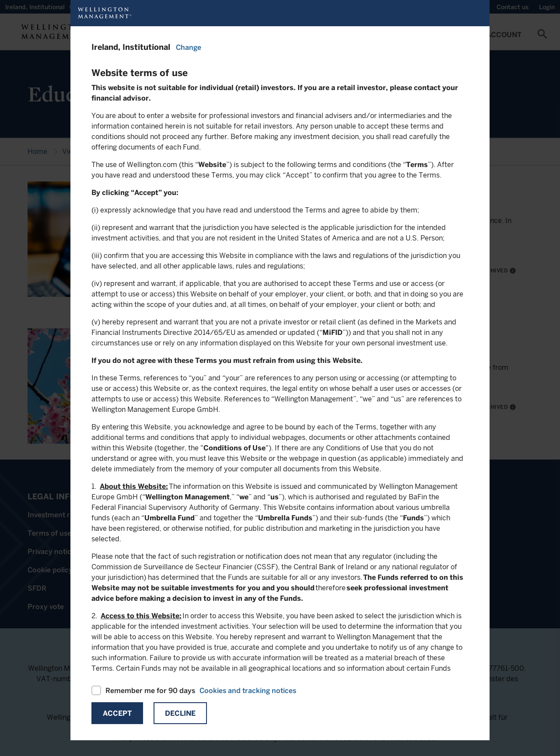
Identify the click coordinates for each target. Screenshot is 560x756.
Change (189, 47)
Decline (180, 713)
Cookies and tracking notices (248, 691)
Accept (117, 713)
